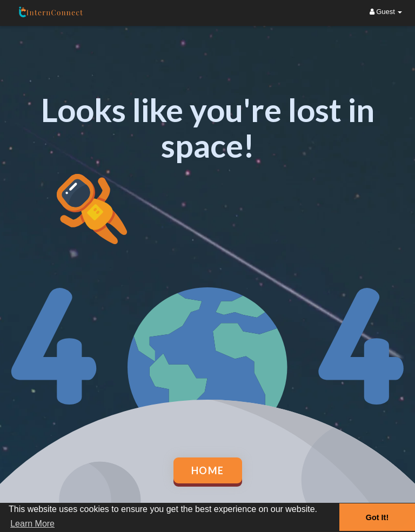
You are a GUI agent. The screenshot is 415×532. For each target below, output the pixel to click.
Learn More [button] (32, 524)
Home (208, 470)
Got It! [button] (377, 517)
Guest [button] (386, 12)
